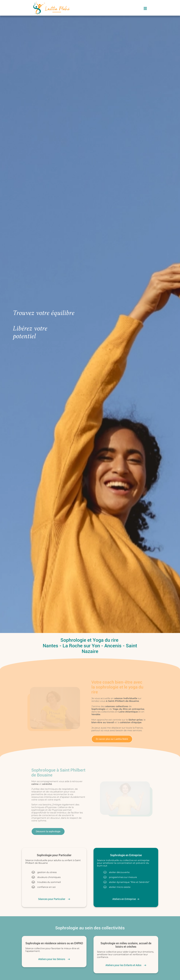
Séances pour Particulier (52, 899)
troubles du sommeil (49, 882)
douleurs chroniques (49, 877)
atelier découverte (119, 872)
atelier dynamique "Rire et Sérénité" (129, 882)
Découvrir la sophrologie (45, 831)
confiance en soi (46, 887)
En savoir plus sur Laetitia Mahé (109, 739)
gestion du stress (47, 872)
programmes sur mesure (123, 877)
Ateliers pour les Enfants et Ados (123, 965)
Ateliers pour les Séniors (52, 959)
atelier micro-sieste (120, 887)
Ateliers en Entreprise (124, 899)
